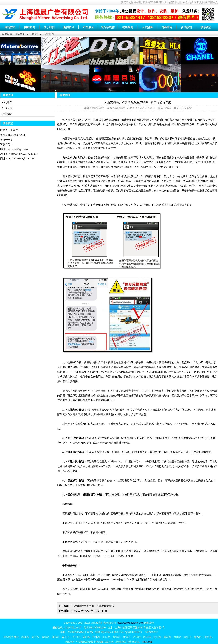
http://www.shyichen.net (130, 623)
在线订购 (159, 2)
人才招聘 (169, 2)
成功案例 (127, 27)
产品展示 (88, 27)
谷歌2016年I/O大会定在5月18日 (89, 611)
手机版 (138, 2)
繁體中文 (213, 2)
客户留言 (148, 2)
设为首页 (191, 2)
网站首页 (10, 27)
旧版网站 (180, 2)
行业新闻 (49, 34)
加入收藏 (202, 2)
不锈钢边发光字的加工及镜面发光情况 (93, 606)
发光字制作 (127, 2)
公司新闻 (7, 102)
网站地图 (147, 642)
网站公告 (30, 27)
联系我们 (206, 27)
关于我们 (49, 27)
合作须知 (186, 27)
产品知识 (7, 114)
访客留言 (167, 27)
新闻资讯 (69, 27)
